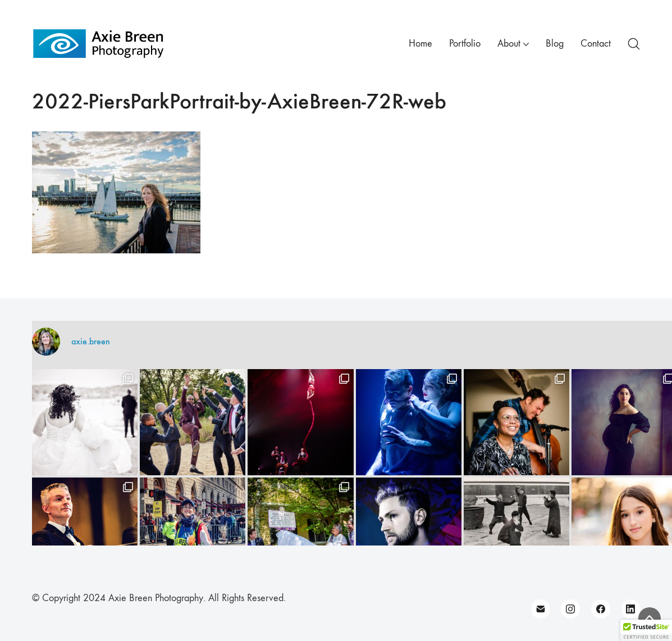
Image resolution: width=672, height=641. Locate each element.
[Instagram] (570, 609)
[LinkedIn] (631, 609)
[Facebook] (601, 609)
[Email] (541, 609)
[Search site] (634, 44)
